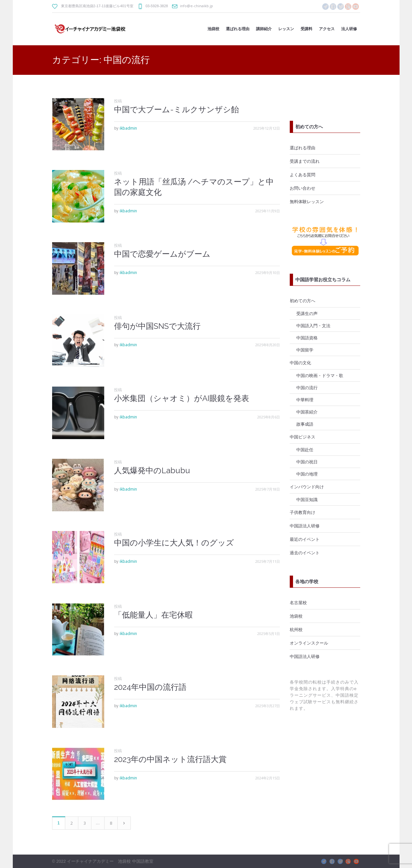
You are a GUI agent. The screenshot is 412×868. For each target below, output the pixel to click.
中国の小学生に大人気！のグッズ (174, 543)
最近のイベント (305, 539)
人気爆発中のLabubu (152, 470)
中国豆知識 (307, 499)
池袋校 (296, 616)
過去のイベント (305, 553)
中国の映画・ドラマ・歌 (320, 375)
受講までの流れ (305, 161)
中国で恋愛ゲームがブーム (162, 254)
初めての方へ (303, 301)
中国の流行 (307, 388)
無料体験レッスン (307, 201)
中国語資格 (307, 338)
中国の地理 (307, 474)
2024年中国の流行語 (150, 687)
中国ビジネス (303, 437)
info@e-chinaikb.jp (196, 6)
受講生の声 (307, 313)
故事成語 (305, 424)
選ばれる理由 (303, 148)
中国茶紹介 (307, 412)
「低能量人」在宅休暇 (153, 615)
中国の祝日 (307, 462)
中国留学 (305, 350)
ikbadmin (128, 128)
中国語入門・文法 (313, 326)
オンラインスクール (309, 643)
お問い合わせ (303, 188)
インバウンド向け (307, 487)
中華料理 (305, 400)
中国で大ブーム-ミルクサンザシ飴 (177, 109)
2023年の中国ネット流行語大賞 (170, 759)
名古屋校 (298, 603)
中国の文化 (300, 363)
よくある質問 (303, 175)
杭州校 (296, 629)
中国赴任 (305, 450)
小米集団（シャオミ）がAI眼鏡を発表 (182, 398)
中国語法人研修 (305, 526)
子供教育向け (303, 512)
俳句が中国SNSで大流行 (157, 326)
